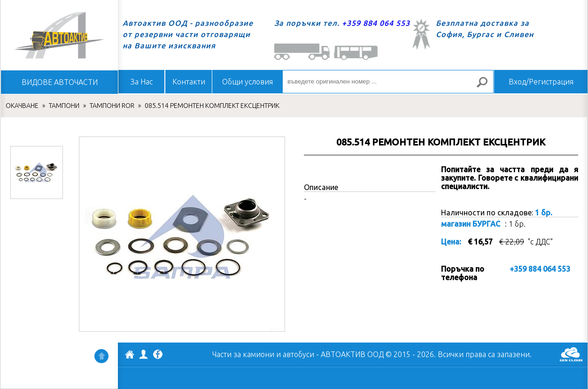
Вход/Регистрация (541, 82)
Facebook (158, 355)
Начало (59, 35)
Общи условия (248, 82)
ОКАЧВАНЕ (22, 106)
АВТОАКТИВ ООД (130, 356)
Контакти (189, 82)
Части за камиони (243, 354)
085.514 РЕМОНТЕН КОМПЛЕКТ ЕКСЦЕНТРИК (212, 106)
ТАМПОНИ (64, 106)
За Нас (142, 82)
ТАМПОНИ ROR (112, 106)
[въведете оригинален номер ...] (388, 82)
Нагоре (101, 356)
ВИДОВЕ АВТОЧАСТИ (60, 82)
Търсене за (486, 86)
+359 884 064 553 (376, 23)
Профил (144, 354)
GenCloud (571, 354)
